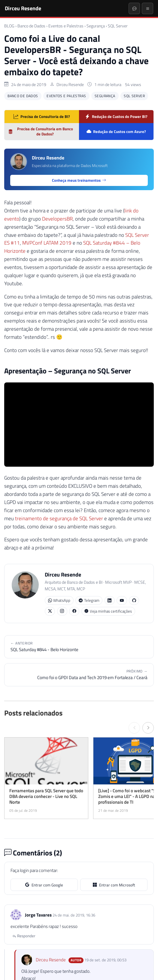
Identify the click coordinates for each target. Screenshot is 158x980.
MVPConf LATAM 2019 (47, 243)
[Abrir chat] (134, 8)
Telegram (89, 600)
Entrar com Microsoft (114, 885)
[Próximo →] (148, 728)
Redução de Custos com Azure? (116, 132)
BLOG (9, 26)
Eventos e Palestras (66, 26)
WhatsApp (59, 600)
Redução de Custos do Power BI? (116, 117)
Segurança (96, 26)
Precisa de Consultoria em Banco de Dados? (41, 131)
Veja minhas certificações (108, 611)
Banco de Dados (31, 26)
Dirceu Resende (23, 8)
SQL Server (118, 26)
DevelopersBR (57, 219)
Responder (24, 936)
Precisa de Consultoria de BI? (42, 117)
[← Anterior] (134, 728)
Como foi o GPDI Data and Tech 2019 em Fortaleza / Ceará (79, 675)
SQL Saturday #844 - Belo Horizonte (79, 647)
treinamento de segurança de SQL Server (59, 518)
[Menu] (147, 8)
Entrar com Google (44, 885)
